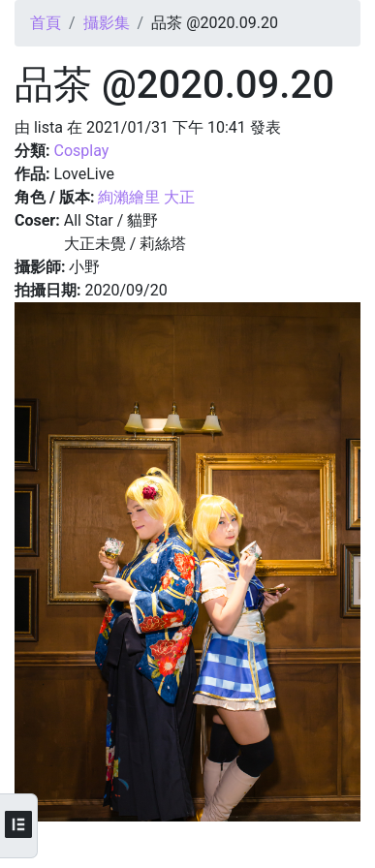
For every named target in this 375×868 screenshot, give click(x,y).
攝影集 (107, 23)
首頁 (46, 23)
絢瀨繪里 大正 (146, 197)
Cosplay (81, 151)
